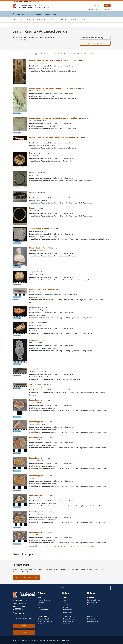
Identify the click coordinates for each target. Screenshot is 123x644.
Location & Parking (44, 600)
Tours (40, 605)
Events (30, 14)
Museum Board (67, 610)
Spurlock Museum (20, 601)
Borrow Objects (68, 621)
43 (89, 54)
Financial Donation (94, 619)
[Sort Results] (95, 38)
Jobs (64, 600)
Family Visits (42, 607)
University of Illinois (51, 640)
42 (85, 54)
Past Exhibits (92, 605)
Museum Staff (67, 612)
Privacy (68, 640)
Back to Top (61, 588)
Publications (67, 605)
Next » (93, 54)
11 (65, 54)
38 (71, 54)
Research (83, 19)
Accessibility (61, 640)
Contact (98, 6)
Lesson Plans (67, 624)
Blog (54, 14)
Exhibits (38, 14)
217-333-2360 (20, 609)
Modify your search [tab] (95, 43)
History (65, 602)
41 (81, 54)
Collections (47, 14)
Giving (107, 6)
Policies (65, 607)
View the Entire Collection (26, 577)
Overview (30, 19)
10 (62, 54)
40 (78, 54)
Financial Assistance (69, 619)
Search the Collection (67, 19)
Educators (99, 9)
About (24, 14)
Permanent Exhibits (94, 600)
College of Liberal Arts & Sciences (30, 5)
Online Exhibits (92, 602)
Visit (18, 14)
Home (14, 24)
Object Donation (93, 621)
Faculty (106, 9)
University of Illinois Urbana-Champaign (27, 1)
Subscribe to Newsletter (24, 618)
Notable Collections (46, 19)
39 (74, 54)
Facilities (41, 602)
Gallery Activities (43, 610)
